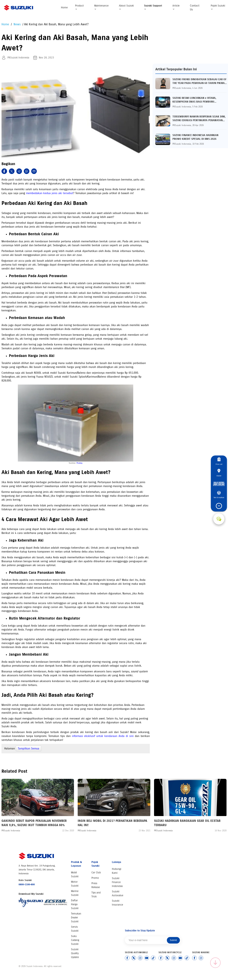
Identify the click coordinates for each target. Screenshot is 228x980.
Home (64, 8)
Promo (95, 878)
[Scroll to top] (215, 963)
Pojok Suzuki (218, 7)
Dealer (219, 473)
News (18, 24)
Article (176, 7)
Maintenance (101, 7)
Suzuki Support (153, 7)
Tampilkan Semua (29, 748)
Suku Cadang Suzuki (75, 940)
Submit (173, 940)
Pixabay (80, 463)
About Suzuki (126, 7)
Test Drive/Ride (219, 495)
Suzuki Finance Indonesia (117, 882)
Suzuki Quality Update (75, 953)
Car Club (96, 873)
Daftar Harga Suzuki (75, 904)
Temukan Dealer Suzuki (76, 918)
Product (79, 7)
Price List (219, 461)
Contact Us (195, 8)
